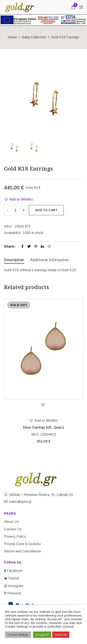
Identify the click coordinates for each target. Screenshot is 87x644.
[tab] (14, 260)
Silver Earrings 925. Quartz (43, 427)
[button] (18, 199)
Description (14, 260)
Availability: (13, 233)
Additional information (50, 260)
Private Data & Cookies (22, 544)
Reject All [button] (61, 635)
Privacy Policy (15, 536)
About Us (11, 522)
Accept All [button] (42, 635)
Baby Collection (34, 37)
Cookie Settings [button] (18, 635)
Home (12, 37)
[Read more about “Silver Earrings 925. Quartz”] (43, 405)
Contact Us (13, 529)
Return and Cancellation (23, 551)
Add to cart (46, 210)
